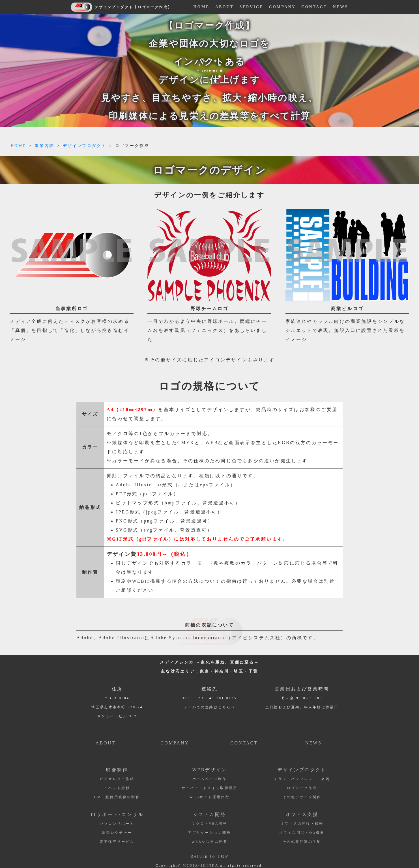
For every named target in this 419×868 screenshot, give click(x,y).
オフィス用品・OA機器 (302, 833)
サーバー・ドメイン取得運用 (210, 788)
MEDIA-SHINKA (201, 865)
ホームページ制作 (210, 779)
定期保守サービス (117, 842)
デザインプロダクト (302, 770)
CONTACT (314, 7)
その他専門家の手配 (302, 842)
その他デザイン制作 (302, 797)
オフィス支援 (302, 814)
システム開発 (209, 814)
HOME (202, 7)
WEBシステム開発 (209, 842)
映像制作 (117, 770)
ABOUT (225, 7)
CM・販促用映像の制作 (117, 797)
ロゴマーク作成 (302, 788)
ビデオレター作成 (117, 779)
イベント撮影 (117, 788)
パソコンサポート (117, 824)
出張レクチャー (117, 833)
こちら (225, 707)
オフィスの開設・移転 (302, 824)
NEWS (340, 7)
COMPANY (282, 7)
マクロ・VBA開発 (209, 824)
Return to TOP (209, 856)
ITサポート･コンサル (117, 814)
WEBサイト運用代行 (209, 797)
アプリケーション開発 (209, 833)
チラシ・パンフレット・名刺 (302, 779)
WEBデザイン (210, 770)
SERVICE (251, 7)
